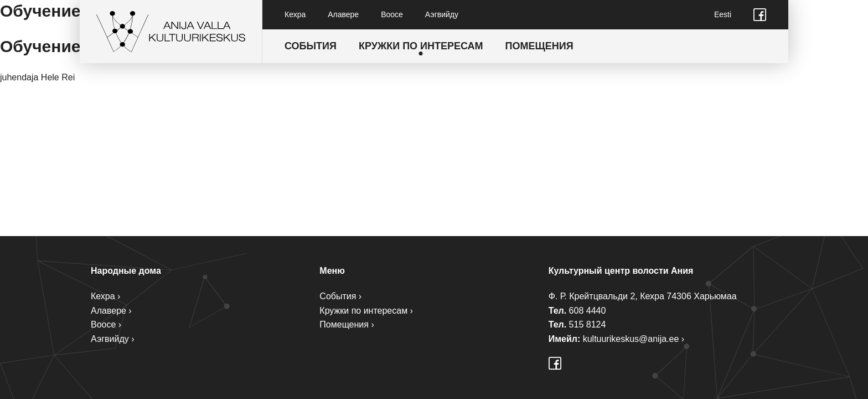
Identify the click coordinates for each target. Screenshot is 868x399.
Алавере (343, 14)
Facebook (760, 15)
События (311, 46)
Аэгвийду (442, 14)
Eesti (723, 14)
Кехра (295, 14)
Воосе (392, 14)
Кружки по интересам (421, 46)
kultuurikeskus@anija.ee (631, 339)
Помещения (539, 46)
